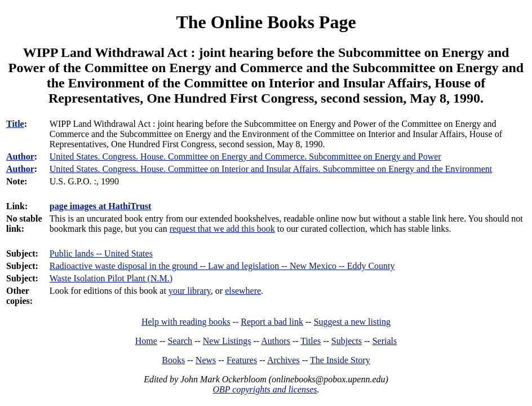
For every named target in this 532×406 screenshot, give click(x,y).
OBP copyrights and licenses (265, 389)
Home (146, 341)
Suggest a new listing (352, 322)
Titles (311, 341)
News (206, 360)
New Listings (227, 341)
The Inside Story (340, 360)
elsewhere (243, 291)
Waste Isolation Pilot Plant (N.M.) (111, 278)
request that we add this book (222, 229)
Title (15, 124)
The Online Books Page (266, 22)
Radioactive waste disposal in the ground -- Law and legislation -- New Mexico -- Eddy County (222, 266)
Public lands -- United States (101, 253)
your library (190, 291)
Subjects (347, 341)
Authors (276, 341)
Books (173, 360)
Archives (283, 360)
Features (242, 360)
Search (180, 341)
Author (20, 156)
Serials (385, 341)
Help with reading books (186, 322)
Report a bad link (272, 322)
